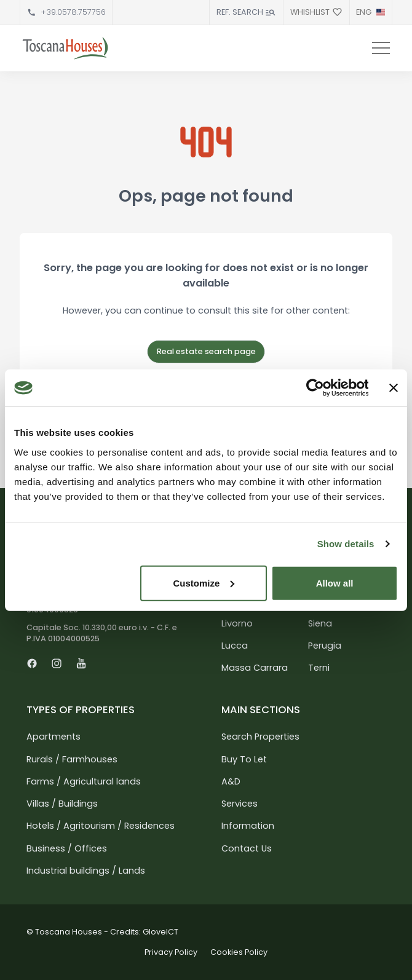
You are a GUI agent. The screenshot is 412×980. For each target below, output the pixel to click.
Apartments (53, 737)
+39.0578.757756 (73, 12)
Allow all (335, 583)
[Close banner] (394, 388)
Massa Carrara (255, 668)
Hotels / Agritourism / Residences (101, 826)
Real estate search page (206, 351)
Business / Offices (67, 848)
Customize (204, 583)
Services (240, 804)
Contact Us (247, 848)
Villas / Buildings (62, 804)
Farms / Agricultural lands (84, 781)
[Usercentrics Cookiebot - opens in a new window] (315, 388)
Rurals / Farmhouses (72, 759)
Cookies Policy (239, 952)
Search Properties (260, 737)
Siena (320, 623)
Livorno (237, 623)
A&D (231, 781)
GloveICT (160, 932)
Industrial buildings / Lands (86, 871)
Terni (319, 668)
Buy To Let (244, 759)
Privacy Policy (171, 952)
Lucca (235, 646)
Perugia (325, 646)
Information (248, 826)
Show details (346, 544)
